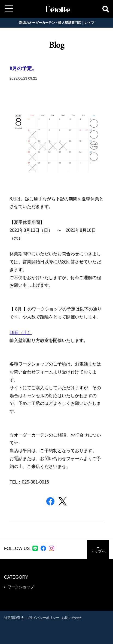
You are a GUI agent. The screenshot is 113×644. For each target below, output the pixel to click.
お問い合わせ (72, 618)
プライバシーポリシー (43, 618)
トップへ (98, 550)
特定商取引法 (14, 618)
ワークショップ (21, 587)
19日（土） (21, 333)
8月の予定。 (23, 69)
